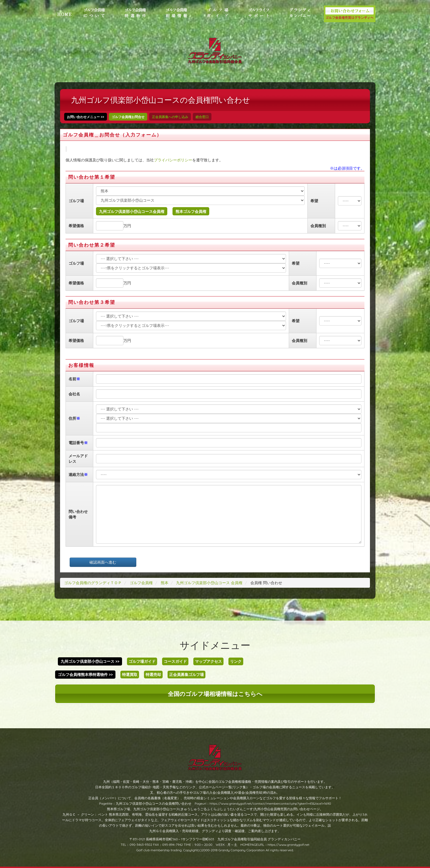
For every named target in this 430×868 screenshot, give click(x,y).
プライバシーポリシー (173, 160)
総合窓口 (202, 117)
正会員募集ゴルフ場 (186, 675)
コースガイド (175, 661)
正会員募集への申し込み (170, 117)
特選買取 (130, 675)
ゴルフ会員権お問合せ (128, 117)
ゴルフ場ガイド (142, 661)
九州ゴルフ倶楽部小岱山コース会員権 (132, 212)
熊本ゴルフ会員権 (191, 212)
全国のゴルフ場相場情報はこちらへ (215, 694)
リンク (236, 661)
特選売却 (153, 675)
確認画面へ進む (103, 562)
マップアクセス (208, 661)
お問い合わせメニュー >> (86, 117)
